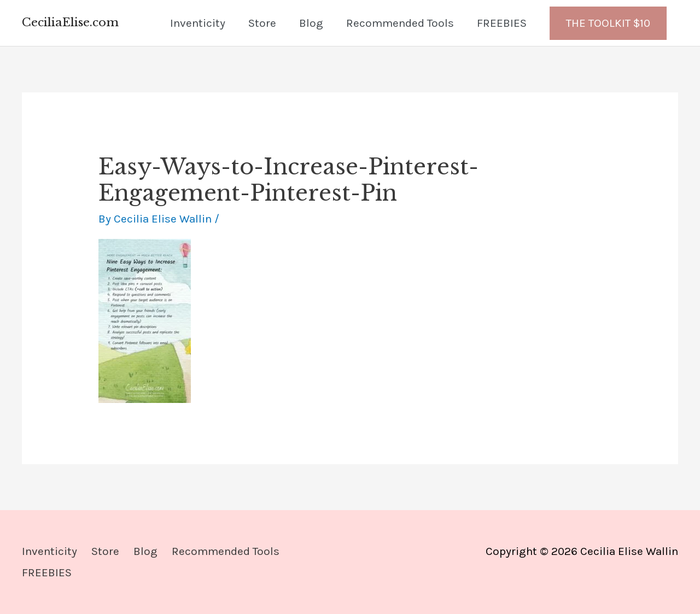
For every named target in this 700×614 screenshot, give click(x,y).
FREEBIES (502, 23)
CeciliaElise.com (70, 22)
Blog (311, 23)
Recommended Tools (400, 23)
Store (262, 23)
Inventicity (198, 23)
